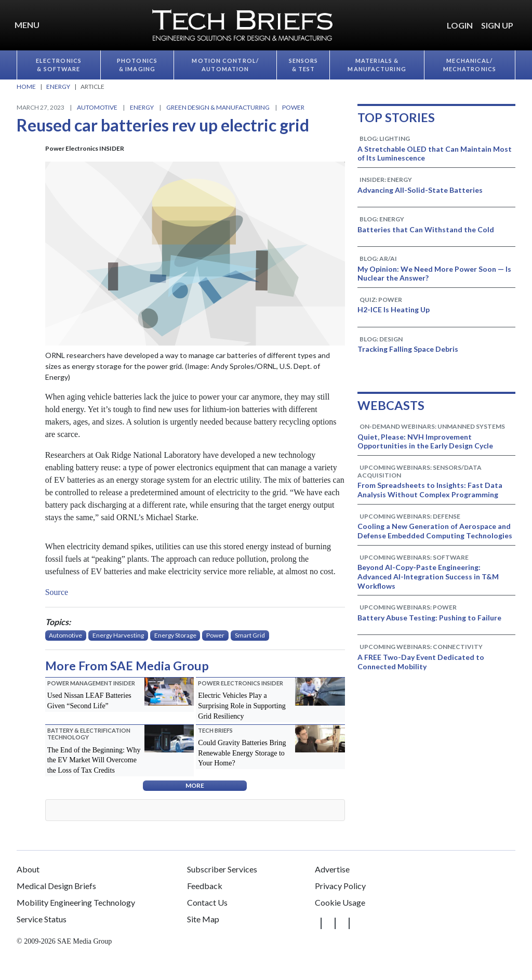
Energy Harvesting (118, 635)
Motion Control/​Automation (225, 65)
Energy (142, 107)
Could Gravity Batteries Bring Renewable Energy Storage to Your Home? (242, 753)
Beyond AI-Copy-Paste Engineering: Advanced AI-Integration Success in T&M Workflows (428, 577)
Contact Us (207, 902)
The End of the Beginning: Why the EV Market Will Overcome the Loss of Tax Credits (94, 760)
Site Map (203, 919)
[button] (522, 19)
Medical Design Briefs (56, 886)
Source (58, 592)
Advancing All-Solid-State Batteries (420, 190)
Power (293, 107)
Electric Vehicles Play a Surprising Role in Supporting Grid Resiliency (242, 706)
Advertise (332, 869)
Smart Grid (250, 635)
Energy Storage (175, 635)
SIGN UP (497, 25)
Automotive (97, 107)
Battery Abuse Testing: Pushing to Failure (429, 618)
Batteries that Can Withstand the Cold (426, 229)
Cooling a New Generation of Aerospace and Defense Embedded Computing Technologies (435, 531)
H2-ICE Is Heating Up (394, 309)
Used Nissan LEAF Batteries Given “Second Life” (89, 701)
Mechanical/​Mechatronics (470, 65)
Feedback (205, 886)
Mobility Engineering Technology (76, 902)
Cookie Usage (340, 902)
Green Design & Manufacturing (218, 107)
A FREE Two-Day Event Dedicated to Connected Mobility (421, 662)
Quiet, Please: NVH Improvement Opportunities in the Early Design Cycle (425, 441)
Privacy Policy (340, 886)
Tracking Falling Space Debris (408, 349)
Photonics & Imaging (137, 65)
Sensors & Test (304, 65)
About (28, 869)
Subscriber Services (222, 869)
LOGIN (460, 25)
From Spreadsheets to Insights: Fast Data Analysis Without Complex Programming (430, 490)
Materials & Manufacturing (377, 65)
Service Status (42, 919)
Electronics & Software (59, 65)
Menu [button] (27, 25)
